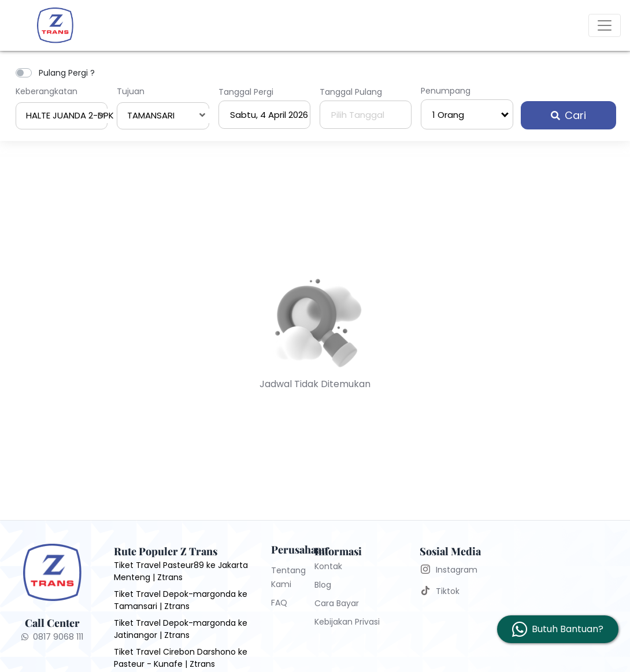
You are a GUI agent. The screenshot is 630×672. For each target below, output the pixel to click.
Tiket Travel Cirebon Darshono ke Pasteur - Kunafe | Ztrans (181, 658)
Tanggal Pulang (351, 92)
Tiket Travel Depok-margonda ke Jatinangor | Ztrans (181, 629)
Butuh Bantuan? (568, 629)
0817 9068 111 (52, 637)
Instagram (457, 570)
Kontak (328, 566)
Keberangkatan (47, 91)
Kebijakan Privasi (347, 622)
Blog (323, 585)
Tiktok (448, 591)
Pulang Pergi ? (67, 73)
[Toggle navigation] (605, 25)
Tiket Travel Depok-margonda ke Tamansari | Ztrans (181, 600)
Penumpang (446, 91)
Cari (568, 115)
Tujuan (131, 91)
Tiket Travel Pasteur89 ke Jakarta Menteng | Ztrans (181, 571)
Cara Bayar (337, 603)
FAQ (279, 603)
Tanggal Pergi (246, 92)
